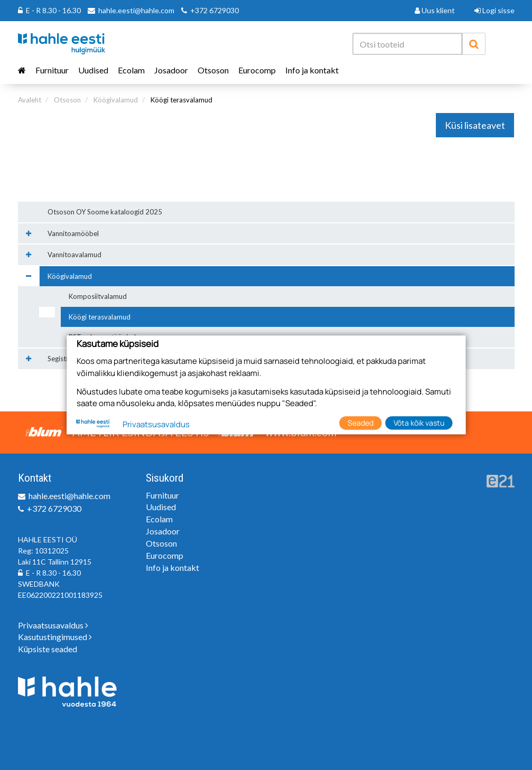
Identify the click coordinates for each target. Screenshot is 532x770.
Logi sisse (494, 10)
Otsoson (213, 70)
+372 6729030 (214, 10)
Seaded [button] (361, 423)
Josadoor (171, 70)
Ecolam (131, 70)
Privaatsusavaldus (53, 625)
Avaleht (30, 100)
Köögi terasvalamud (181, 100)
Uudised (93, 70)
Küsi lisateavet (475, 125)
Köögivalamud (116, 100)
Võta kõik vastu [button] (419, 423)
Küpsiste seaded (48, 649)
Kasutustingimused (55, 637)
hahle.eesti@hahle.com (136, 10)
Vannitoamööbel (73, 233)
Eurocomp (257, 70)
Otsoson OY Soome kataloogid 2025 (105, 212)
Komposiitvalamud (98, 296)
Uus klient (435, 10)
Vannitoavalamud (74, 255)
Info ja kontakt (312, 70)
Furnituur (52, 70)
